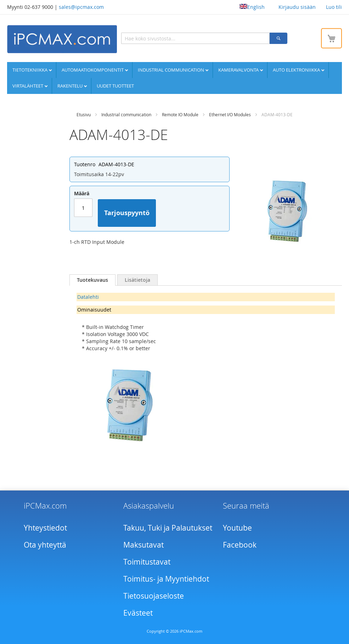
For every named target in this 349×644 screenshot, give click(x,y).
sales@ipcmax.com (81, 7)
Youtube (237, 528)
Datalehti (88, 297)
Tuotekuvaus (92, 280)
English (252, 7)
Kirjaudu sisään (297, 7)
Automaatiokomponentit (93, 70)
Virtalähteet (28, 86)
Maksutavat (143, 545)
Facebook (240, 545)
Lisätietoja (137, 280)
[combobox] (195, 38)
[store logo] (62, 39)
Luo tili (334, 7)
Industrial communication (171, 70)
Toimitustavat (147, 562)
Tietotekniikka (30, 70)
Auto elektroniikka (297, 70)
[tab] (92, 280)
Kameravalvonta (239, 70)
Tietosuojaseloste (154, 596)
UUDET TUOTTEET (115, 86)
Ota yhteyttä (45, 545)
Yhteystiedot (45, 528)
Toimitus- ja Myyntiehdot (166, 579)
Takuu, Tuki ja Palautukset (168, 528)
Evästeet (138, 613)
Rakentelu (71, 86)
